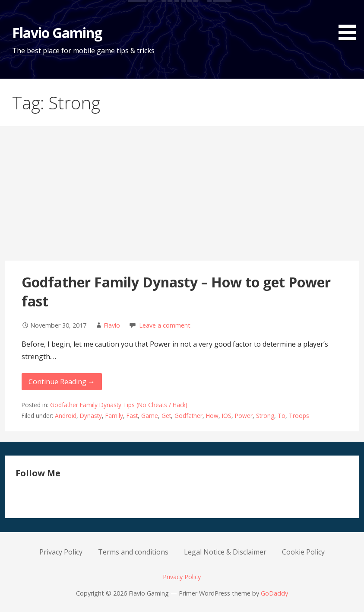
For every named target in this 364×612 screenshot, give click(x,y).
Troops (299, 416)
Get (166, 416)
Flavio (112, 325)
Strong (265, 416)
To (282, 416)
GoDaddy (274, 593)
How (212, 416)
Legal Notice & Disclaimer (225, 552)
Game (150, 416)
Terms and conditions (133, 552)
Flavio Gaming (57, 33)
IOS (227, 416)
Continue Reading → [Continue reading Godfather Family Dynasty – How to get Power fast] (62, 382)
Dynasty (91, 416)
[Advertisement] (182, 196)
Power (244, 416)
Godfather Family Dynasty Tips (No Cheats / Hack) (119, 405)
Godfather (188, 416)
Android (66, 416)
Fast (132, 416)
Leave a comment (165, 325)
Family (114, 416)
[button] (350, 22)
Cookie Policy (303, 552)
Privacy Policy (61, 552)
